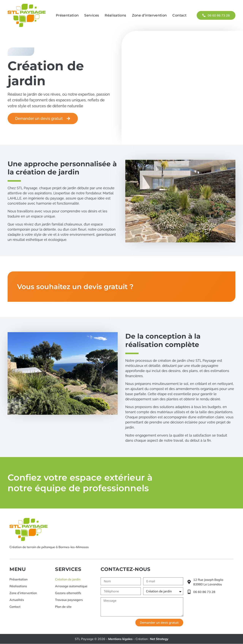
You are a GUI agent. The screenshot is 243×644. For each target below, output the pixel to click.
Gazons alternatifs (68, 593)
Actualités (17, 600)
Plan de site (63, 607)
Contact (179, 15)
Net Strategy (159, 639)
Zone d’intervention (149, 15)
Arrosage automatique (71, 586)
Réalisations (115, 15)
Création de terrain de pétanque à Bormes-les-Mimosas (49, 547)
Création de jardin (68, 579)
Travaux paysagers (69, 600)
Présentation (67, 15)
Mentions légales (120, 639)
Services (92, 15)
